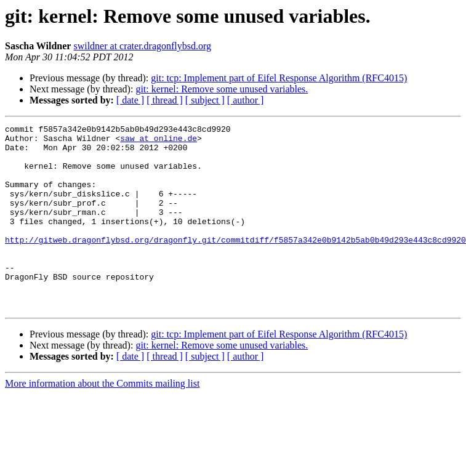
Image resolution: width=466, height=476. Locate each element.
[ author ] (246, 100)
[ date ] (130, 100)
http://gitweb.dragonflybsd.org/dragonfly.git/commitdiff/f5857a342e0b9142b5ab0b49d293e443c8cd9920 (235, 264)
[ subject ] (205, 100)
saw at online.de (159, 142)
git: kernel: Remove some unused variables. (222, 89)
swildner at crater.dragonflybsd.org (142, 46)
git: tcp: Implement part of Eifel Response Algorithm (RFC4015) (279, 78)
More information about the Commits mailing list (102, 420)
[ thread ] (165, 100)
